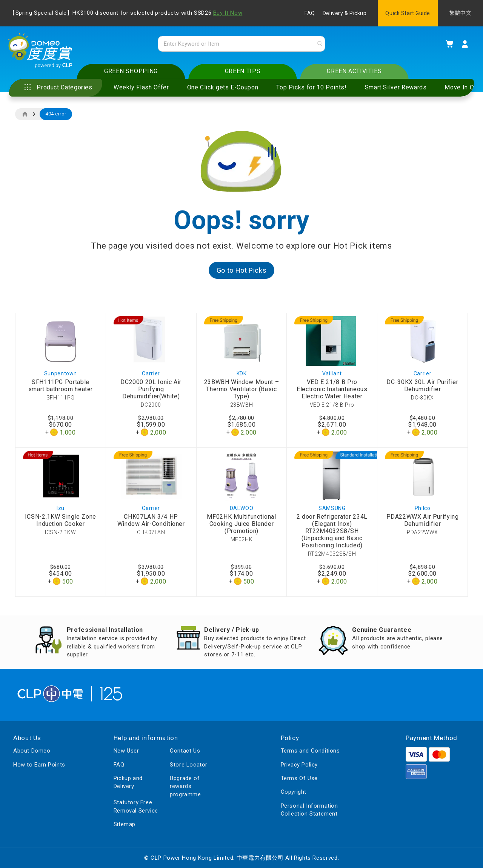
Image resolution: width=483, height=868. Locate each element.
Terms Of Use (299, 778)
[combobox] (241, 45)
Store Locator (189, 765)
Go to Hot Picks (242, 273)
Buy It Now (228, 13)
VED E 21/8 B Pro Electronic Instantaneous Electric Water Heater (332, 391)
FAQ (310, 13)
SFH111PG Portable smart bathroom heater (61, 388)
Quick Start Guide (408, 13)
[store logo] (44, 53)
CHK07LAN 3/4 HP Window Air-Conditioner (151, 523)
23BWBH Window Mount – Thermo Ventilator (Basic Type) (241, 391)
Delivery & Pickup (345, 13)
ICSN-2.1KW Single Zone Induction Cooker (61, 523)
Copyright (294, 792)
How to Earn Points (39, 765)
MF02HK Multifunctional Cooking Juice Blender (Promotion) (241, 526)
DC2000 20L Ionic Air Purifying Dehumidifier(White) (151, 391)
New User (126, 751)
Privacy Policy (299, 765)
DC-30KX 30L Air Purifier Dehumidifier (422, 388)
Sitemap (125, 824)
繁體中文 (460, 13)
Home (25, 117)
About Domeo (32, 751)
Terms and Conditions (310, 751)
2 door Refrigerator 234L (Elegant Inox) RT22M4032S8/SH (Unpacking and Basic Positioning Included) (332, 534)
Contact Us (185, 751)
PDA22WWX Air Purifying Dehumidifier (423, 523)
